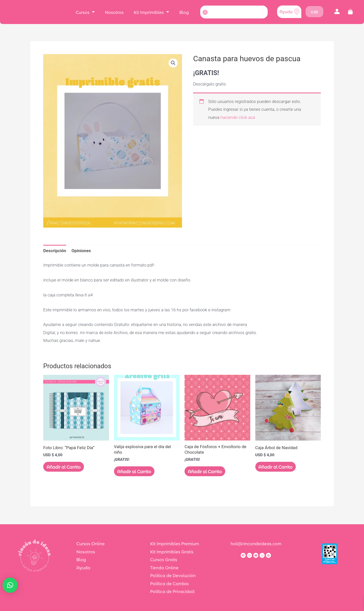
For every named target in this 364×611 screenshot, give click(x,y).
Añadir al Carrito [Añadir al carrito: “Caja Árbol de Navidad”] (277, 467)
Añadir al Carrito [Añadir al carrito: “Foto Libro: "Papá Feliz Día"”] (65, 467)
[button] (337, 12)
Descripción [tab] (55, 251)
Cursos (85, 12)
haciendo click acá (238, 117)
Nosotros (114, 12)
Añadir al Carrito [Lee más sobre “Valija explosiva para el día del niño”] (136, 472)
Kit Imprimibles (151, 12)
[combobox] (234, 12)
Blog (184, 12)
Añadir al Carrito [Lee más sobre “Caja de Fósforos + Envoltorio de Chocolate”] (207, 472)
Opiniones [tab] (81, 251)
